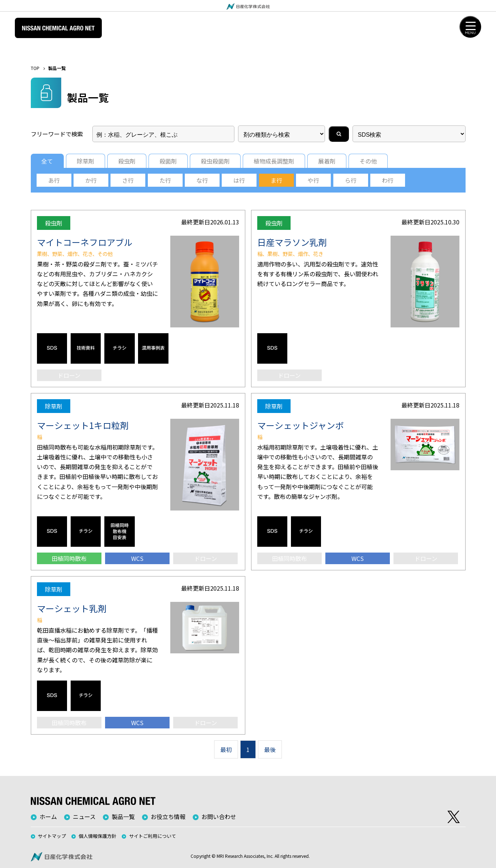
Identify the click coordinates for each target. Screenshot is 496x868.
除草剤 (86, 161)
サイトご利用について (153, 836)
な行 (202, 180)
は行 (239, 180)
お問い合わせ (219, 817)
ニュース (84, 817)
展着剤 (327, 161)
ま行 (276, 180)
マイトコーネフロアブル (85, 242)
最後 (270, 749)
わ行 (388, 180)
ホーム (48, 817)
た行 (165, 180)
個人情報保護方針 (97, 836)
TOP (35, 68)
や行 (313, 180)
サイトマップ (52, 836)
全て (47, 161)
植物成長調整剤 (274, 161)
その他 (368, 161)
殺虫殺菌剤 (215, 161)
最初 (226, 749)
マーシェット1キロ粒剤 (83, 425)
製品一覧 (123, 817)
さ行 (128, 180)
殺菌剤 (168, 161)
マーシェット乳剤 (72, 608)
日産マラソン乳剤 (292, 242)
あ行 (54, 180)
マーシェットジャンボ (301, 425)
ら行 (351, 180)
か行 (91, 180)
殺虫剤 (127, 161)
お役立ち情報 (168, 817)
